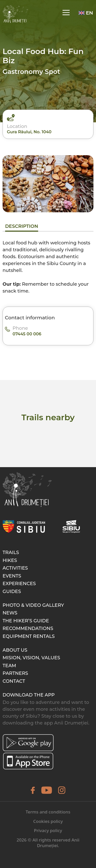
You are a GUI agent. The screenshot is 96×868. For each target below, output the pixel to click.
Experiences (19, 584)
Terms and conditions (48, 812)
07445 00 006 (27, 334)
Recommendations (28, 628)
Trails (11, 553)
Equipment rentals (29, 636)
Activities (15, 568)
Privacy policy (48, 830)
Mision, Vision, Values (31, 658)
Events (12, 576)
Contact (14, 681)
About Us (15, 650)
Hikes (10, 560)
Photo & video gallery (33, 605)
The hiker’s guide (26, 621)
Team (9, 666)
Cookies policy (48, 821)
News (10, 613)
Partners (15, 673)
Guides (12, 591)
